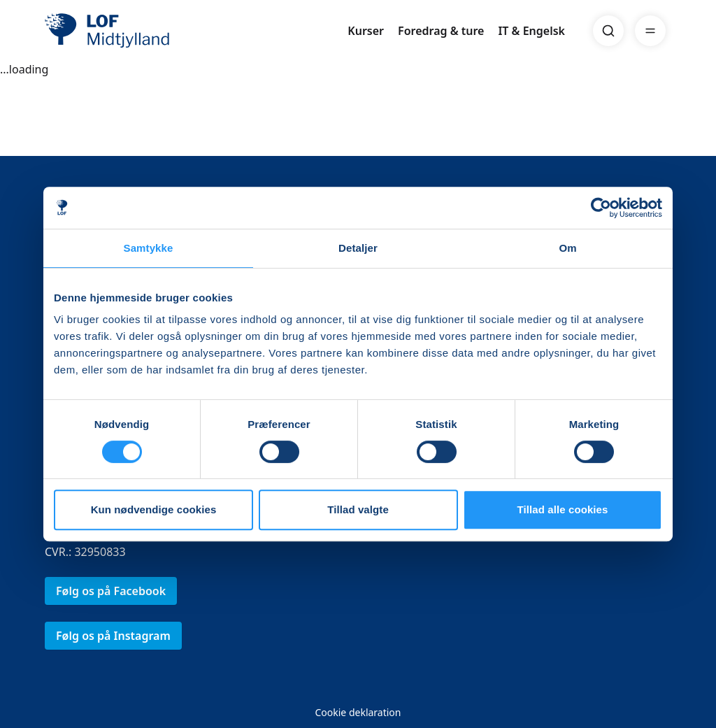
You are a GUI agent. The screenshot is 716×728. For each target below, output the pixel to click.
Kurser (366, 31)
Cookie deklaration (358, 712)
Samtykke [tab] (149, 248)
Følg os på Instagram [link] (113, 636)
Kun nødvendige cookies (154, 509)
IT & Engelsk (531, 31)
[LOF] (147, 31)
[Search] (608, 31)
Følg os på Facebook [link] (111, 591)
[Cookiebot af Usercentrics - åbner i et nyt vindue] (601, 208)
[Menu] (650, 31)
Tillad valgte (358, 509)
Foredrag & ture (441, 31)
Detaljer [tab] (358, 248)
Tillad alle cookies (562, 509)
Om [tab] (567, 248)
